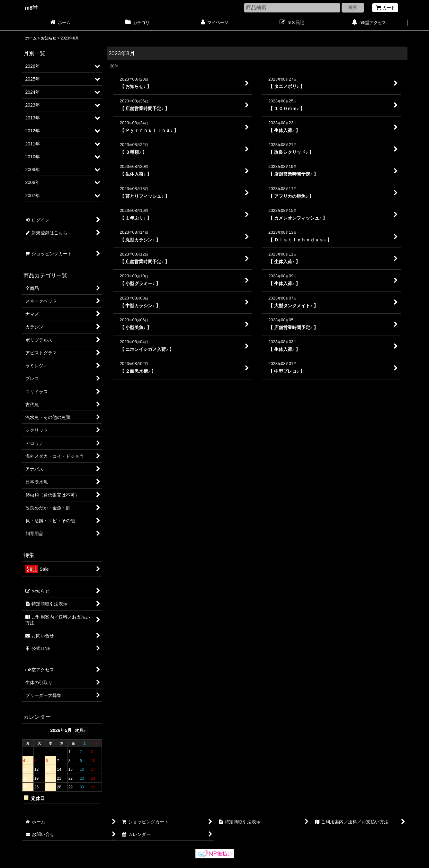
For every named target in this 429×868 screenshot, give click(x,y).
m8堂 (31, 8)
